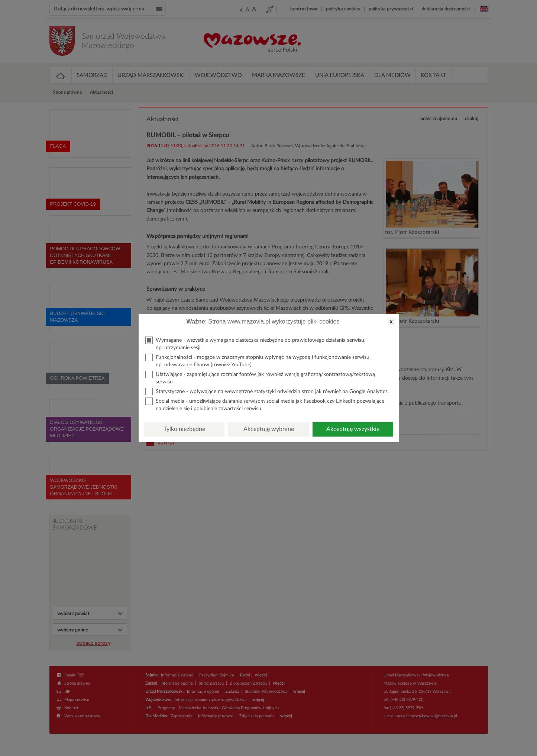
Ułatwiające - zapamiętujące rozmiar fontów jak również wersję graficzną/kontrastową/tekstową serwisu (260, 378)
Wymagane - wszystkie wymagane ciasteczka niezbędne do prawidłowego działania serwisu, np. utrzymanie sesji (255, 343)
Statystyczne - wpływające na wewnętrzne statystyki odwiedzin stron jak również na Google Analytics (266, 392)
